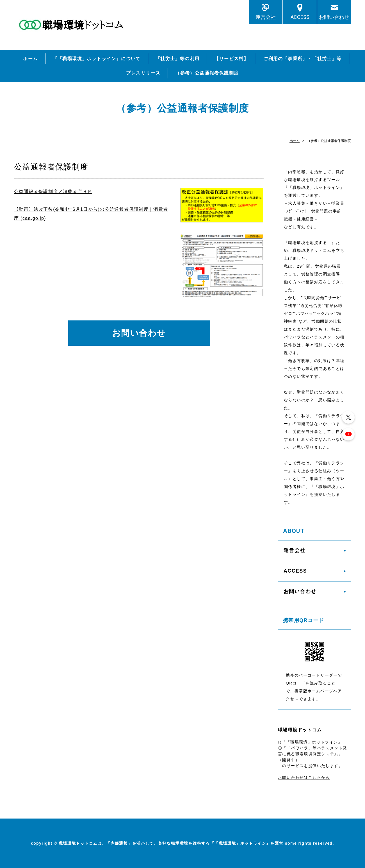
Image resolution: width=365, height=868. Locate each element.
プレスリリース (143, 73)
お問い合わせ (334, 17)
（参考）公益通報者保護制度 (207, 73)
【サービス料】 (231, 59)
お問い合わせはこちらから (304, 777)
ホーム (30, 59)
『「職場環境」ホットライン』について (97, 59)
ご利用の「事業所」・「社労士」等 (302, 59)
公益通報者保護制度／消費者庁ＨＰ (53, 192)
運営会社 (266, 17)
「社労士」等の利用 (178, 59)
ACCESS (300, 17)
